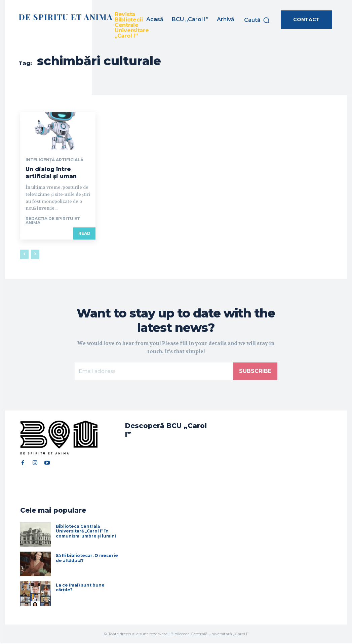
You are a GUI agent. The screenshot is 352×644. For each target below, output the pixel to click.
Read (84, 233)
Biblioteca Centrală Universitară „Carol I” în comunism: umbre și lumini (86, 531)
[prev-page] (24, 254)
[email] (154, 372)
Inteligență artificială (54, 160)
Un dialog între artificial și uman (51, 173)
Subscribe (255, 371)
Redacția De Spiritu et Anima (53, 221)
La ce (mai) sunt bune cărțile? (80, 588)
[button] (257, 20)
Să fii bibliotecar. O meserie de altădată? (87, 559)
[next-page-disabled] (35, 254)
